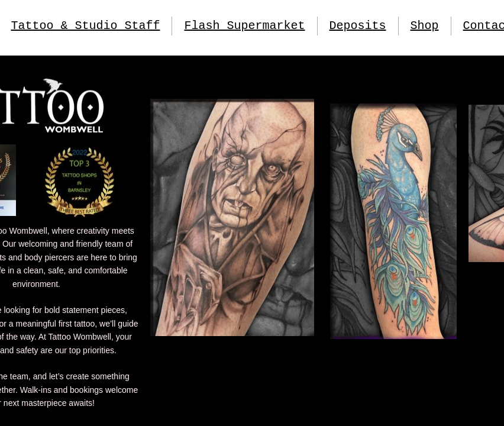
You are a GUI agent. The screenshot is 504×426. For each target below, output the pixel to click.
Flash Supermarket (244, 26)
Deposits (358, 26)
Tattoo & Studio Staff (85, 26)
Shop (425, 26)
